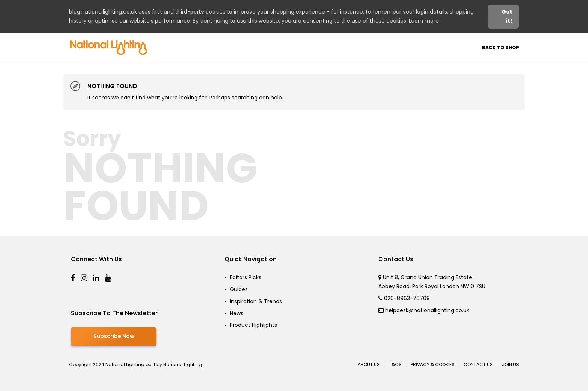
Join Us (510, 365)
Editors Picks (246, 277)
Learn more (424, 21)
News (237, 313)
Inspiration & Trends (256, 301)
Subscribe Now (114, 336)
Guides (239, 289)
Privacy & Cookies (433, 365)
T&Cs (395, 365)
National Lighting (183, 365)
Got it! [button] (507, 16)
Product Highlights (253, 325)
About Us (369, 365)
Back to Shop (500, 47)
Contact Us (478, 365)
